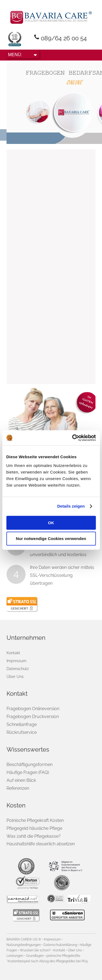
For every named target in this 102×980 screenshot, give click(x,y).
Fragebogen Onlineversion (33, 709)
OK (51, 523)
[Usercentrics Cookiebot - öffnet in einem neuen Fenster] (73, 438)
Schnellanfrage (22, 724)
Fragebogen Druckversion (33, 717)
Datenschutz (18, 669)
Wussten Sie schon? (35, 950)
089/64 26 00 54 (64, 38)
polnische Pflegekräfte (63, 956)
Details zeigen (71, 506)
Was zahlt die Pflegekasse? (34, 836)
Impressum (16, 661)
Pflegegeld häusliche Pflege (34, 828)
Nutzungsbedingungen (24, 945)
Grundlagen (35, 956)
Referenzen (18, 788)
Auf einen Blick (21, 780)
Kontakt (13, 653)
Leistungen (15, 956)
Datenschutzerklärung (60, 945)
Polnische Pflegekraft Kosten (35, 820)
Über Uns (15, 677)
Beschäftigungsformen (30, 765)
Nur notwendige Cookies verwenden (51, 539)
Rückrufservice (22, 732)
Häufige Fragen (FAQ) (28, 772)
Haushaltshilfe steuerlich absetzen (41, 844)
